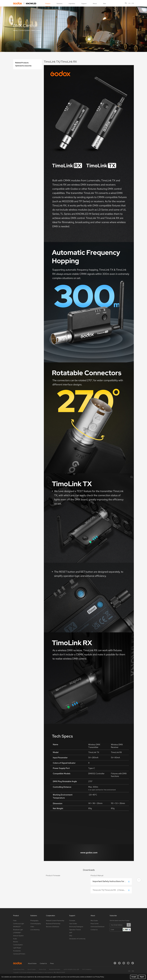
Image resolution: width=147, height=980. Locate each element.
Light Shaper (17, 948)
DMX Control (36, 30)
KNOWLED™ (17, 927)
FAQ (71, 936)
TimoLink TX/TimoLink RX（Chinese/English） (112, 890)
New (104, 4)
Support (84, 4)
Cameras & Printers (19, 954)
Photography (34, 921)
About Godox (32, 963)
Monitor (16, 942)
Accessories (17, 951)
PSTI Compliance (87, 969)
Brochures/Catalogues (76, 927)
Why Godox (94, 921)
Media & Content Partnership (55, 921)
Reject (142, 977)
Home (15, 30)
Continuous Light (19, 924)
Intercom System (18, 936)
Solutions (59, 4)
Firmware (72, 921)
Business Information (55, 969)
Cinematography (36, 924)
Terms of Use (42, 969)
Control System (24, 30)
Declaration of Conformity (77, 939)
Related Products (22, 63)
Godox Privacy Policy (19, 969)
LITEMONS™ (17, 933)
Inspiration (72, 4)
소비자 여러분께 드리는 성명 (71, 969)
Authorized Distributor (98, 927)
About (95, 4)
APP (71, 933)
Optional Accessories (23, 66)
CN (129, 3)
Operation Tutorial (75, 930)
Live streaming (35, 930)
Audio (15, 939)
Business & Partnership (53, 924)
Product (48, 4)
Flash (15, 921)
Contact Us (94, 930)
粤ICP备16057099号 (59, 972)
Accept (134, 977)
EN (133, 3)
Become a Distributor (53, 927)
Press (52, 963)
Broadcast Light (18, 930)
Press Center (95, 924)
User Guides (73, 924)
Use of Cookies (32, 969)
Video (32, 927)
